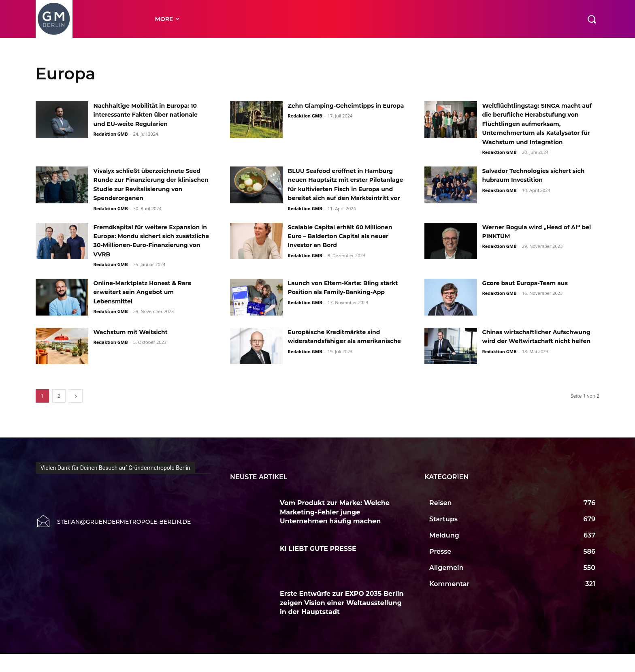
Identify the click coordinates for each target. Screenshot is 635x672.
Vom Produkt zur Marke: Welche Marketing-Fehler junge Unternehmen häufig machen (335, 530)
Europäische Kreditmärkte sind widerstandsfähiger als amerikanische (341, 359)
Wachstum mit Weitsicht (136, 350)
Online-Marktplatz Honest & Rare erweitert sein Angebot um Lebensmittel (149, 310)
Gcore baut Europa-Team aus (531, 301)
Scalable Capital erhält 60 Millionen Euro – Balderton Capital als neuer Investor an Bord (345, 245)
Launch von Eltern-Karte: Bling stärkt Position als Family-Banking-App (340, 310)
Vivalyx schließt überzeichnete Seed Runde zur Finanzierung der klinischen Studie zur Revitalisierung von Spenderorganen (150, 189)
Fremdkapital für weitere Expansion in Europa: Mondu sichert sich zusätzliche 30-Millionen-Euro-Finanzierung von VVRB (149, 254)
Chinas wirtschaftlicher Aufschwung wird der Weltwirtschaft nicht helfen (529, 359)
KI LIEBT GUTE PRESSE (319, 566)
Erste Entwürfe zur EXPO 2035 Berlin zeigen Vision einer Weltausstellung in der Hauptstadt (342, 621)
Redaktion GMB (111, 143)
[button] (592, 19)
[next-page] (76, 414)
